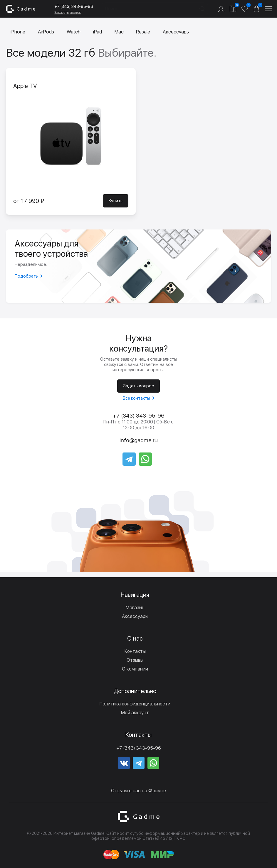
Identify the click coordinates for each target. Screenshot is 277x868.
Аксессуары (178, 32)
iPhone (18, 32)
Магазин (135, 608)
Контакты (135, 651)
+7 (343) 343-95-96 (74, 6)
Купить (116, 201)
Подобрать (26, 276)
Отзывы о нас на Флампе (138, 791)
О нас (135, 639)
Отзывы (135, 660)
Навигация (135, 595)
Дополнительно (135, 691)
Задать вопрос (138, 386)
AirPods (47, 32)
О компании (135, 669)
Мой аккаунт (135, 713)
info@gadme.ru (138, 440)
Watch (74, 32)
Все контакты (136, 398)
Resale (145, 32)
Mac (121, 32)
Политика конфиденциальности (135, 704)
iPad (99, 32)
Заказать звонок (68, 13)
